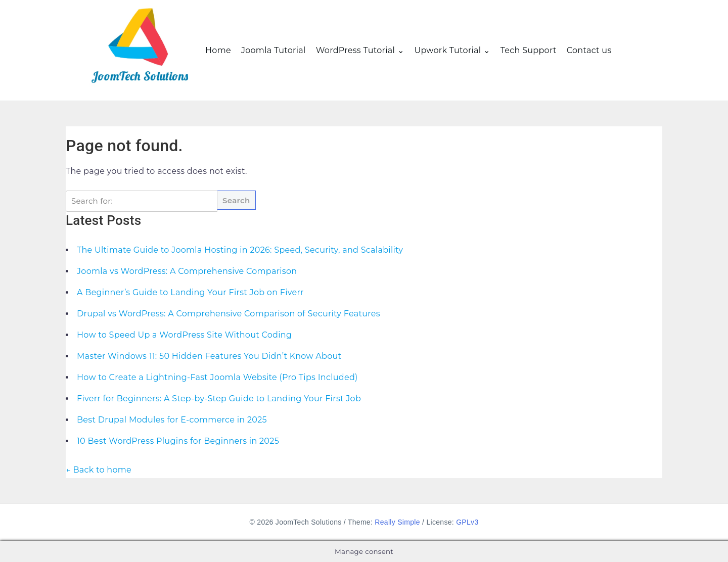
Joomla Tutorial (274, 50)
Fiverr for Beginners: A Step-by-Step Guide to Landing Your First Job (219, 399)
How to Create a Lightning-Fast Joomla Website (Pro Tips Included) (217, 377)
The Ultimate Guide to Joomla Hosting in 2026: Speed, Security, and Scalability (240, 250)
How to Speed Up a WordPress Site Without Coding (184, 335)
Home (218, 50)
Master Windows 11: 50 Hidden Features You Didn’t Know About (209, 356)
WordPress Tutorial (355, 50)
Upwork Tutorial (447, 50)
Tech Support (529, 50)
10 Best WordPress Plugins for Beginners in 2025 (178, 441)
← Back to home (99, 470)
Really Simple (397, 522)
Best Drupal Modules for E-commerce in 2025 (172, 420)
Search (236, 200)
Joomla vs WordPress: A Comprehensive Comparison (187, 271)
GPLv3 (467, 522)
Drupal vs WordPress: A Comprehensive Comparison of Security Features (229, 314)
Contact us (589, 50)
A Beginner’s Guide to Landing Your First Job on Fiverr (190, 292)
